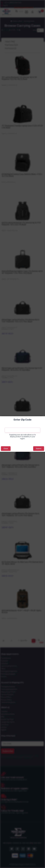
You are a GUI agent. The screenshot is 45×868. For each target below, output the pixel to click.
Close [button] (6, 449)
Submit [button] (39, 449)
